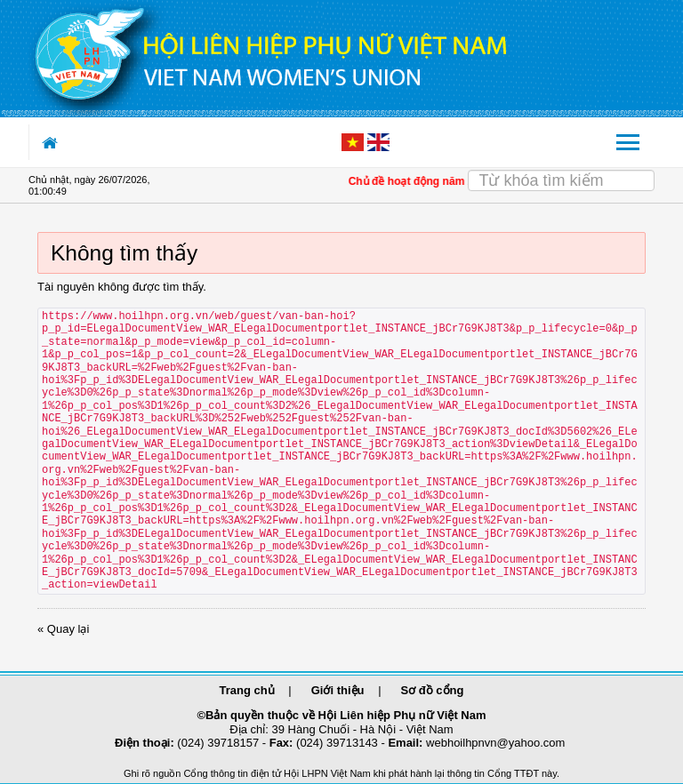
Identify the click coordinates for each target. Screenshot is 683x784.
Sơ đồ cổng (433, 690)
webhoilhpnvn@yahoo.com (495, 743)
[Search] (562, 180)
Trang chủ (247, 690)
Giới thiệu (338, 690)
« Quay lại (63, 629)
